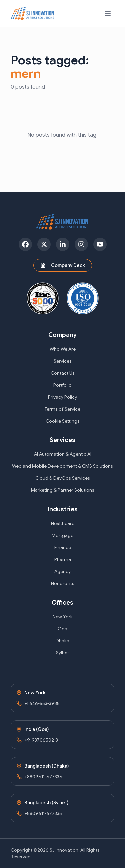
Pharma (63, 559)
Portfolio (62, 385)
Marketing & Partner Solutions (63, 490)
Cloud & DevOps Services (63, 478)
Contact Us (63, 373)
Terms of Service (62, 409)
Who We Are (63, 349)
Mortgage (62, 535)
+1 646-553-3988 (42, 703)
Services (63, 361)
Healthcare (63, 523)
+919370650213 (41, 740)
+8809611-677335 (43, 813)
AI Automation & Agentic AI (63, 454)
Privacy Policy (62, 397)
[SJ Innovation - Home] (32, 13)
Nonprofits (63, 583)
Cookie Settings (63, 421)
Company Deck (63, 265)
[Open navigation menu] (108, 13)
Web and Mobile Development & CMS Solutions (62, 466)
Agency (62, 571)
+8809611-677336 (43, 777)
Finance (63, 547)
